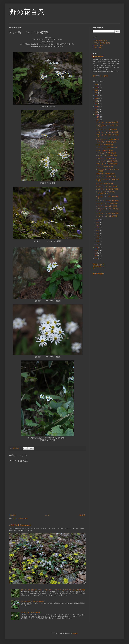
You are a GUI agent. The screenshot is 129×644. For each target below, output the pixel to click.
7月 (98, 228)
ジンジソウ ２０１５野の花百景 (107, 216)
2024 (97, 90)
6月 (98, 230)
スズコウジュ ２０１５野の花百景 (107, 201)
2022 (97, 96)
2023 (97, 93)
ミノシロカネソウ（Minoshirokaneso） (33, 601)
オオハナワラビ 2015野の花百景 (107, 147)
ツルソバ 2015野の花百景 (105, 145)
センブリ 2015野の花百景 (105, 184)
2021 (97, 98)
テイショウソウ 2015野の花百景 (107, 203)
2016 (97, 112)
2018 (97, 107)
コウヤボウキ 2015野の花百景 (106, 158)
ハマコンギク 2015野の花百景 (106, 153)
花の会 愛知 (99, 45)
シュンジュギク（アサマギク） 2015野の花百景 (107, 193)
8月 (98, 225)
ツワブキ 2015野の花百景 (105, 167)
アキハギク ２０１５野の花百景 (107, 206)
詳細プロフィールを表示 (100, 76)
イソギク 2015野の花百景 (105, 150)
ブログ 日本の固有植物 (102, 43)
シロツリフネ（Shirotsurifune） (31, 613)
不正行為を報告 (98, 274)
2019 (97, 104)
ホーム (47, 515)
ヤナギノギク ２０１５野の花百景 (107, 122)
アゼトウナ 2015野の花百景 (105, 174)
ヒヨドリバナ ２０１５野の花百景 (107, 189)
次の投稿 (13, 515)
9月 (98, 222)
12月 (98, 117)
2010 (97, 259)
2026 (97, 85)
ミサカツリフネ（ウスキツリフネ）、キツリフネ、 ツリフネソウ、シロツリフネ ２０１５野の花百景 (53, 590)
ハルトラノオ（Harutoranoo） (21, 525)
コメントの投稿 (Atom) (20, 519)
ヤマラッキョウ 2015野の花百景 (107, 164)
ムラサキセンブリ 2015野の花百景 (107, 139)
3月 (98, 239)
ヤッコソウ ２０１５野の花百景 (107, 129)
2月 (98, 241)
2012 (97, 253)
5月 (98, 233)
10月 (98, 219)
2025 (97, 87)
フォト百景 (98, 48)
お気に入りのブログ (101, 41)
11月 (98, 120)
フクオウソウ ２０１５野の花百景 (107, 213)
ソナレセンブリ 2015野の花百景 (107, 156)
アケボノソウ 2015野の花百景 (106, 176)
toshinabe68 (99, 56)
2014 (97, 248)
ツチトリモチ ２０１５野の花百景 (107, 132)
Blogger (75, 634)
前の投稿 (82, 515)
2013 (97, 250)
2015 (97, 115)
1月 (98, 244)
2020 (97, 101)
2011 (97, 256)
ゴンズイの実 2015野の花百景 (106, 142)
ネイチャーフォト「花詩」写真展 (107, 186)
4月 (98, 236)
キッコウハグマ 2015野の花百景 (107, 161)
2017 (97, 109)
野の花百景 (27, 12)
